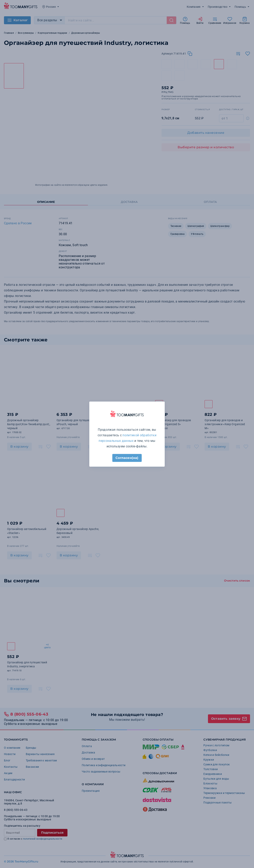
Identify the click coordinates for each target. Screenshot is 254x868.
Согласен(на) (127, 458)
